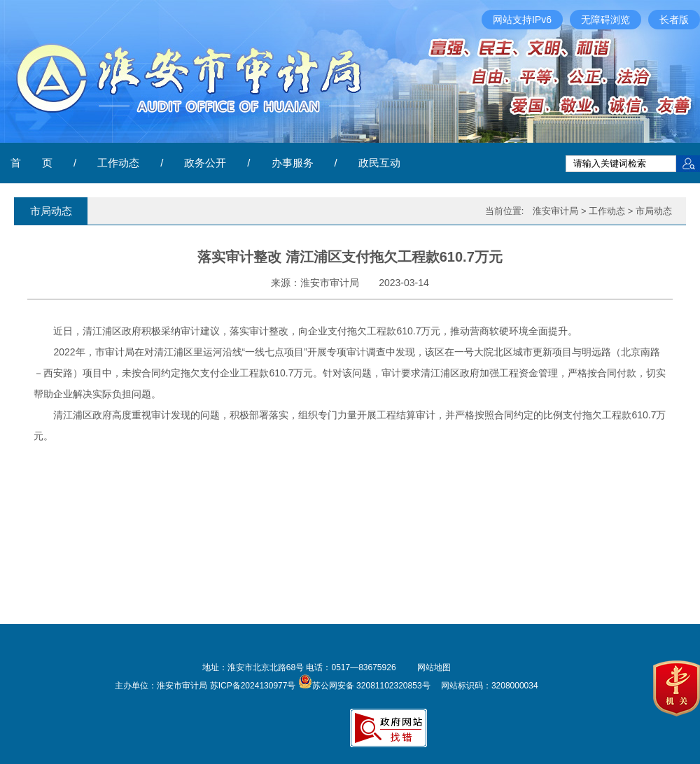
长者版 (674, 20)
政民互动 (379, 163)
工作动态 (118, 163)
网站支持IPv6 (522, 20)
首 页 (31, 163)
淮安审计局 (555, 211)
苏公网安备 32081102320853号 (364, 686)
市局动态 (654, 211)
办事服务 (293, 163)
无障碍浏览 (605, 20)
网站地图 (434, 667)
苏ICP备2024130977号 (253, 686)
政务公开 (205, 163)
